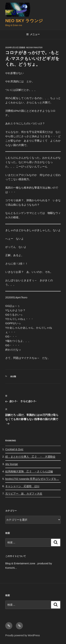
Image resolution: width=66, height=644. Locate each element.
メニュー (33, 34)
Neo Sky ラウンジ (24, 21)
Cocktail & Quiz (14, 449)
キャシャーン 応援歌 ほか (22, 486)
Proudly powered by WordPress (23, 635)
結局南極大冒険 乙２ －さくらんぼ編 (29, 471)
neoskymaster (34, 47)
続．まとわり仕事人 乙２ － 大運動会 (30, 457)
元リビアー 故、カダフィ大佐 (24, 494)
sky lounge (12, 464)
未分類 (13, 376)
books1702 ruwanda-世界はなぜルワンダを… (32, 479)
